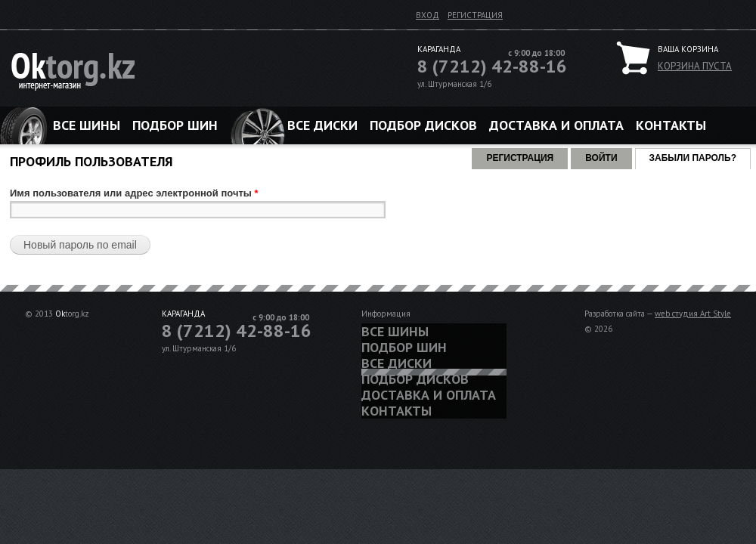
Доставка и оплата (556, 125)
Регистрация (475, 15)
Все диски (322, 125)
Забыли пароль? (700, 156)
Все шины (87, 125)
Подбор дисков (423, 125)
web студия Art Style (693, 314)
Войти (601, 158)
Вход (428, 15)
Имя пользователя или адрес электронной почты (134, 193)
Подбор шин (175, 125)
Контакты (671, 125)
